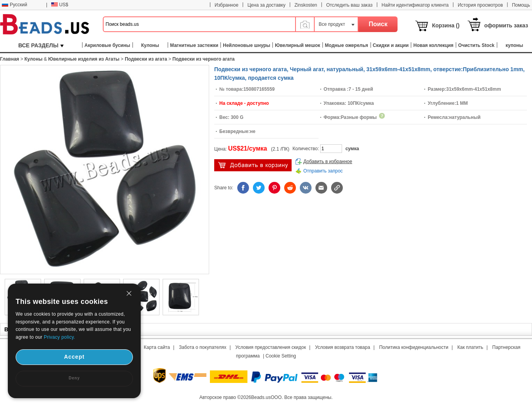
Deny (74, 378)
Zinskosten (306, 5)
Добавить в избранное (328, 162)
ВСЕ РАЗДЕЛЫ (41, 45)
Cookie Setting (281, 356)
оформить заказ (506, 25)
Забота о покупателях (203, 347)
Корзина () (446, 25)
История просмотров (480, 5)
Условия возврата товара (343, 347)
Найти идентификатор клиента (415, 5)
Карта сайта (157, 347)
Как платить (470, 347)
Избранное (227, 5)
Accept (74, 357)
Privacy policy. (59, 337)
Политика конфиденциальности (414, 347)
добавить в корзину (253, 165)
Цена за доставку (266, 5)
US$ (60, 5)
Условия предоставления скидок (271, 347)
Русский (14, 5)
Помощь (521, 5)
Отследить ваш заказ (349, 5)
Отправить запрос (323, 171)
